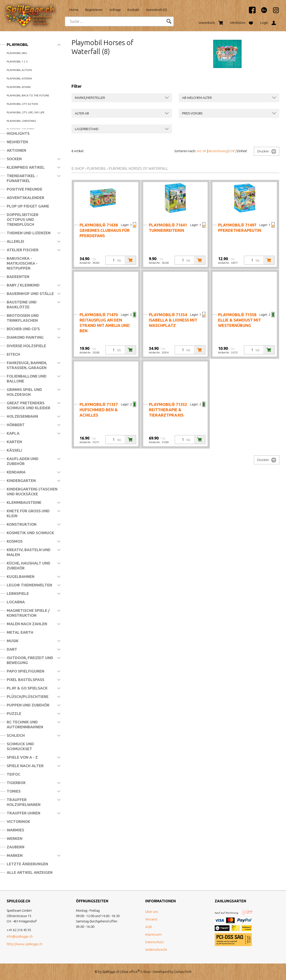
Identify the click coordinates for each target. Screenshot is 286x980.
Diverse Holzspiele (26, 346)
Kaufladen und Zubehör (23, 461)
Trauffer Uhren (23, 813)
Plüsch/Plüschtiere (28, 697)
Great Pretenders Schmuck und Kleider (28, 405)
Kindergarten (21, 481)
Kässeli (14, 450)
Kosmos (15, 541)
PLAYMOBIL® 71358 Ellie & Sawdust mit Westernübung (240, 320)
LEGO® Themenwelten (29, 585)
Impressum (153, 934)
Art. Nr (201, 151)
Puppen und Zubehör (28, 705)
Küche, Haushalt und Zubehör (28, 566)
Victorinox (18, 821)
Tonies (14, 791)
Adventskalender (25, 198)
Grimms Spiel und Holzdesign (24, 392)
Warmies (15, 830)
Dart (12, 649)
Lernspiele (18, 593)
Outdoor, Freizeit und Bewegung (30, 660)
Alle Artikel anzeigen (30, 872)
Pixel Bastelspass (25, 680)
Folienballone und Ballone (27, 379)
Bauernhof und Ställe (30, 294)
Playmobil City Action (22, 104)
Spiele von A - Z (22, 757)
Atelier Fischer (23, 250)
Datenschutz (155, 942)
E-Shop (78, 168)
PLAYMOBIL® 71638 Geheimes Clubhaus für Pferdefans (105, 230)
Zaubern (16, 847)
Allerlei (15, 241)
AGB (148, 927)
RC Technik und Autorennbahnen (25, 724)
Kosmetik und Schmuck (30, 533)
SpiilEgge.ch (111, 972)
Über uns (152, 912)
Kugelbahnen (21, 576)
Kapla (13, 433)
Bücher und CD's (23, 329)
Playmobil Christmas (21, 121)
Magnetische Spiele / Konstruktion (28, 613)
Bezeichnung (218, 151)
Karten (14, 442)
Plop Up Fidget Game (28, 206)
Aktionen (16, 150)
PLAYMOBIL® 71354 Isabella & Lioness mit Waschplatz (173, 320)
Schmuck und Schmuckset (20, 746)
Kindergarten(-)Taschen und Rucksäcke (32, 491)
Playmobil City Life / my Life (26, 112)
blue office (131, 972)
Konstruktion (22, 524)
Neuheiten (17, 142)
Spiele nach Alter (25, 766)
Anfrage (115, 10)
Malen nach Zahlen (27, 624)
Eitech (13, 354)
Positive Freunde (24, 189)
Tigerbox (16, 783)
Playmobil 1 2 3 (17, 61)
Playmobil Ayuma (19, 87)
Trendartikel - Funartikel (22, 178)
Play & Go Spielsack (27, 688)
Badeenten (18, 277)
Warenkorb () (157, 10)
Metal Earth (20, 632)
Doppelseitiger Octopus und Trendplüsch (23, 219)
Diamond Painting (25, 337)
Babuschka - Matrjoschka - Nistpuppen (22, 263)
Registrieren (94, 10)
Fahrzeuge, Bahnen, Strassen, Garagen (27, 365)
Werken (15, 838)
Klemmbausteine (24, 502)
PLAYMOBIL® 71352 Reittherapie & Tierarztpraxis (168, 410)
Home (74, 10)
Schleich (16, 735)
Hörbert (16, 425)
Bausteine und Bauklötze (22, 304)
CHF (232, 151)
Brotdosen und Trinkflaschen (23, 318)
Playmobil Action (19, 70)
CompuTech (183, 972)
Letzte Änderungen (27, 864)
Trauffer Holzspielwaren (24, 802)
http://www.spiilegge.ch (25, 944)
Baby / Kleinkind (23, 285)
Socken (14, 159)
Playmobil (18, 45)
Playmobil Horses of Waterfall (138, 168)
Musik (13, 641)
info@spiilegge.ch (20, 936)
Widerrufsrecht (156, 950)
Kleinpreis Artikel (26, 167)
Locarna (16, 602)
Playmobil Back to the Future (28, 95)
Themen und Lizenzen (29, 233)
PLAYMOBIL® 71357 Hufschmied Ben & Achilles (99, 410)
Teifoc (14, 774)
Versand (151, 919)
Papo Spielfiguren (25, 671)
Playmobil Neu (17, 53)
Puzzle (14, 713)
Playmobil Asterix (19, 78)
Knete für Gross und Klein (28, 513)
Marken (15, 855)
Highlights (18, 133)
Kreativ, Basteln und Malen (29, 552)
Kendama (16, 472)
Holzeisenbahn (22, 416)
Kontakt (134, 10)
